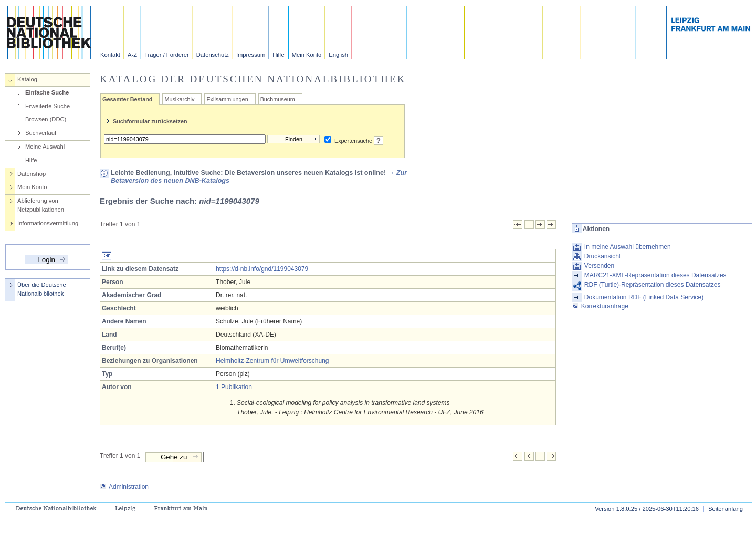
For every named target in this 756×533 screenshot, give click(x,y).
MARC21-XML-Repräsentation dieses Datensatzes (655, 275)
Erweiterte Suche (48, 106)
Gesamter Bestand (127, 99)
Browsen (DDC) (46, 119)
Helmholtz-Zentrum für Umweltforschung (272, 361)
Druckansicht (602, 256)
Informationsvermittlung (48, 223)
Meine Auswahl (45, 147)
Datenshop (31, 174)
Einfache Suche (47, 92)
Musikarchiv (179, 99)
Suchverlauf (41, 133)
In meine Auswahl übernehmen (628, 247)
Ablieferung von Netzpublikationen (41, 205)
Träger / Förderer (167, 55)
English (338, 55)
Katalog (27, 79)
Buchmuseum (278, 99)
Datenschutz (213, 55)
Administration (124, 487)
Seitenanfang (726, 509)
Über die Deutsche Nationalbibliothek (42, 289)
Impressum (251, 55)
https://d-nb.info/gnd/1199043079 (262, 269)
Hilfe (278, 55)
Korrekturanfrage (600, 306)
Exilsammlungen (227, 99)
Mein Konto (307, 55)
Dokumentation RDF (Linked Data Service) (644, 297)
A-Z (132, 55)
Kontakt (110, 55)
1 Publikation (234, 387)
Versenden (599, 266)
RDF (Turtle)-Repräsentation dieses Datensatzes (653, 285)
